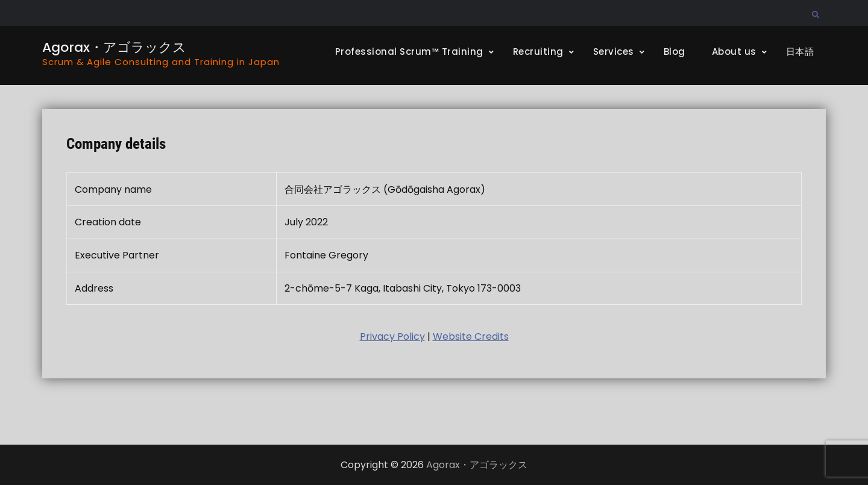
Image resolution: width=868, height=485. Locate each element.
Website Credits (471, 336)
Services (614, 52)
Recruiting (538, 52)
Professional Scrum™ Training (409, 52)
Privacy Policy (392, 336)
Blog (675, 52)
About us (734, 52)
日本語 (800, 52)
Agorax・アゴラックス (114, 47)
